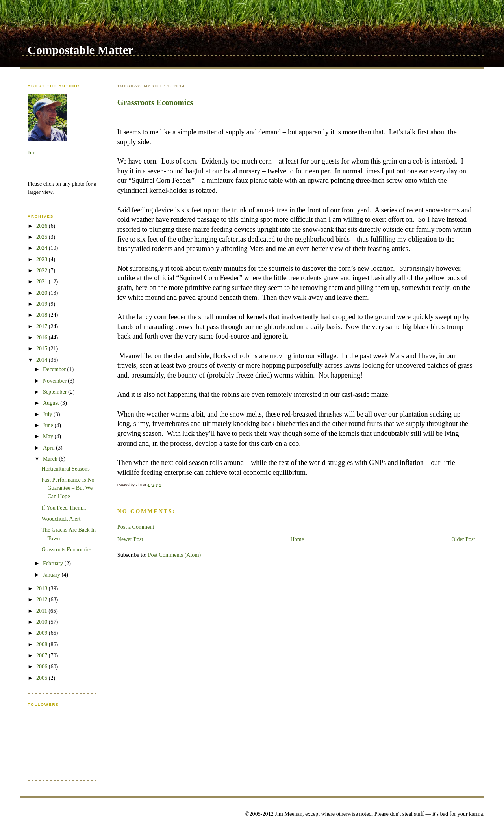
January (52, 575)
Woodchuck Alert (61, 519)
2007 (43, 655)
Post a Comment (136, 527)
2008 (43, 644)
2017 (43, 326)
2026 (43, 226)
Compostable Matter (81, 50)
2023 (43, 259)
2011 (42, 611)
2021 (43, 281)
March (51, 459)
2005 (43, 678)
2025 (43, 237)
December (55, 369)
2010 (43, 622)
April (49, 448)
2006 (43, 666)
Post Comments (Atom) (175, 555)
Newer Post (130, 539)
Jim (31, 153)
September (56, 392)
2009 (43, 633)
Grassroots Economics (155, 102)
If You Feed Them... (64, 508)
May (49, 436)
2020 (43, 293)
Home (297, 539)
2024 (43, 248)
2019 (43, 304)
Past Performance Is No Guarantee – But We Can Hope (68, 488)
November (55, 381)
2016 (43, 337)
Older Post (463, 539)
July (48, 414)
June (49, 425)
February (54, 563)
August (52, 403)
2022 (43, 270)
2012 (43, 599)
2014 (43, 360)
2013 (43, 588)
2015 (43, 348)
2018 (43, 315)
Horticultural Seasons (65, 469)
